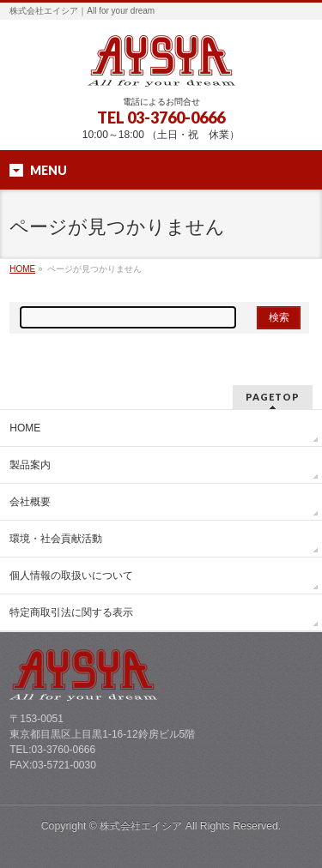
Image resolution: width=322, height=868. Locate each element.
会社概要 (30, 502)
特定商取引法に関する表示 (71, 612)
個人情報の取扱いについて (71, 576)
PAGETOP (273, 397)
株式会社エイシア (141, 826)
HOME (22, 269)
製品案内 (30, 465)
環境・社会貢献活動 (56, 539)
